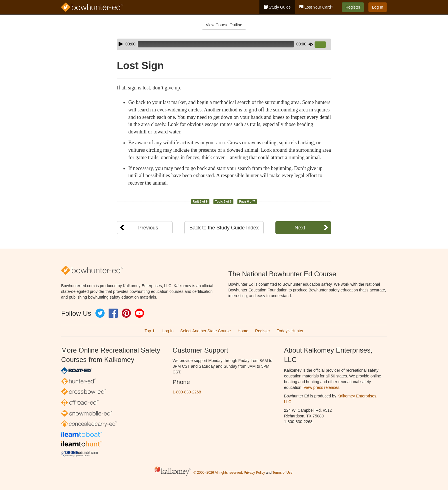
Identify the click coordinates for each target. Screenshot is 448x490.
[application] (224, 44)
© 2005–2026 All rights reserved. (218, 473)
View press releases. (322, 387)
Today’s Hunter (290, 331)
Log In (378, 7)
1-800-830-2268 (187, 392)
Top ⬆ (150, 331)
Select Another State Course (206, 331)
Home (243, 331)
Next (300, 228)
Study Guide (277, 7)
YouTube (139, 313)
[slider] (216, 44)
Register (353, 7)
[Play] (121, 44)
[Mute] (311, 44)
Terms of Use (283, 473)
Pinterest (126, 313)
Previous (148, 228)
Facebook (113, 313)
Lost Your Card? (316, 7)
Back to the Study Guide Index (224, 228)
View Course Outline (224, 25)
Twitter (100, 313)
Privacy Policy (254, 473)
